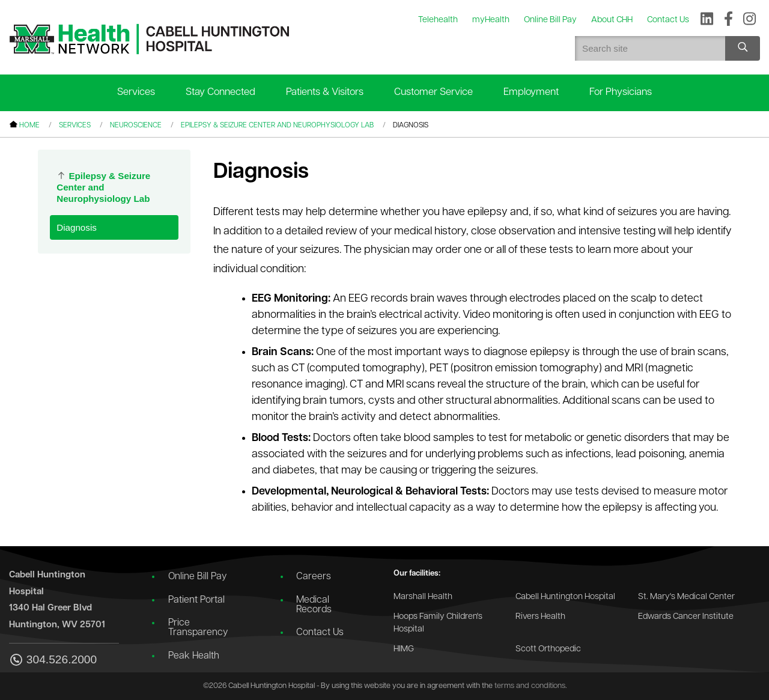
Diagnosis (77, 227)
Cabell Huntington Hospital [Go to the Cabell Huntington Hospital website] (565, 597)
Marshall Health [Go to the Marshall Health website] (423, 597)
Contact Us (320, 633)
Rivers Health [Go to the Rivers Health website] (540, 617)
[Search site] (743, 48)
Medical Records (314, 605)
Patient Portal (196, 600)
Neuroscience (136, 126)
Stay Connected (220, 92)
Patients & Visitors (325, 92)
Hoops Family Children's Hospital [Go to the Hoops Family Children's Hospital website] (438, 623)
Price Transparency (198, 628)
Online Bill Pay (197, 577)
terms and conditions (530, 686)
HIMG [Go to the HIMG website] (404, 649)
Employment (531, 92)
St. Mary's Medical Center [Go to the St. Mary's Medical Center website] (686, 597)
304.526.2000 (53, 661)
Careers (314, 577)
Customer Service (433, 92)
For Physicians (621, 92)
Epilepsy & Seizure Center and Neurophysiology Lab (277, 126)
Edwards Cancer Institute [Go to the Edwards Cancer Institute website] (686, 617)
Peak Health (194, 656)
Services (136, 92)
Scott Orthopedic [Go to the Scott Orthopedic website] (548, 649)
